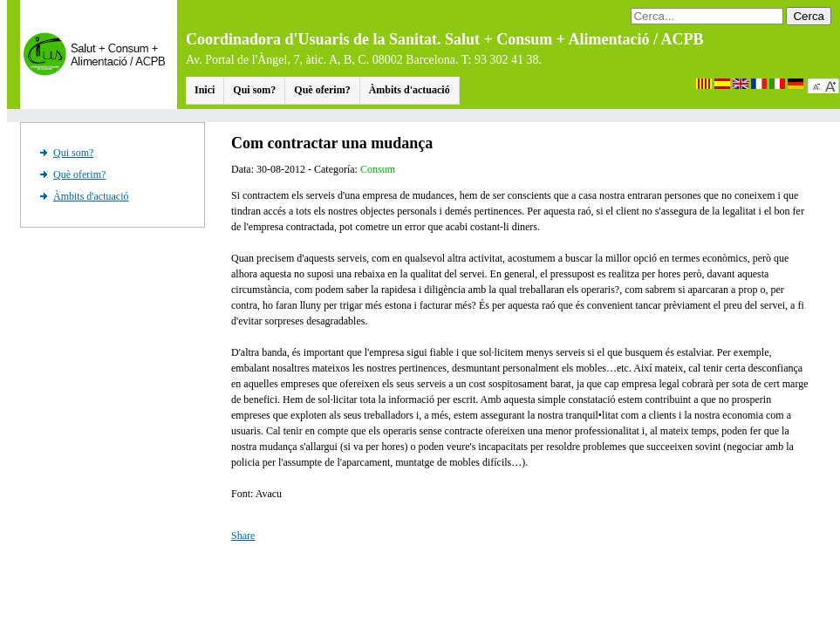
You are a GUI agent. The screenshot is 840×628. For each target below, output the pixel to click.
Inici (205, 90)
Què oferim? (322, 90)
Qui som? (254, 90)
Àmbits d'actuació (410, 90)
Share (243, 536)
